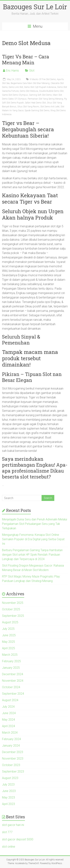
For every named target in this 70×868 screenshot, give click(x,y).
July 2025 (8, 629)
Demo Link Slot (16, 87)
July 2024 (8, 707)
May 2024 (8, 720)
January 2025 (11, 668)
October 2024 (11, 687)
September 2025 (13, 616)
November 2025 (13, 603)
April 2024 (8, 726)
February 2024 (11, 739)
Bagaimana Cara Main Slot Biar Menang (30, 83)
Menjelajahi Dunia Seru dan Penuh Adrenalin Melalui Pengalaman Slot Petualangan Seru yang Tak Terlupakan (35, 524)
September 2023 (13, 772)
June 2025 (9, 635)
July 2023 (8, 784)
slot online (9, 847)
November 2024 (13, 681)
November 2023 (13, 759)
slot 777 (7, 832)
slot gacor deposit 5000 (18, 839)
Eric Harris (12, 71)
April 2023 (8, 804)
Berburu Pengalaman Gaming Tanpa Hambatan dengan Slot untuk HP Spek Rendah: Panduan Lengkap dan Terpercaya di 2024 (32, 555)
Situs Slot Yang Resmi (28, 107)
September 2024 (13, 694)
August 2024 (10, 700)
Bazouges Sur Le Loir (35, 7)
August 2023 (10, 778)
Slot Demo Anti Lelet (50, 107)
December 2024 (13, 674)
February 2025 (11, 661)
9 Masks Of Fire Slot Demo (43, 79)
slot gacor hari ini (13, 825)
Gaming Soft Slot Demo (40, 95)
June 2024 (9, 713)
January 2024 (11, 746)
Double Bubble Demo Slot (51, 91)
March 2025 (10, 655)
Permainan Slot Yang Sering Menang (45, 99)
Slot (32, 71)
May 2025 (8, 642)
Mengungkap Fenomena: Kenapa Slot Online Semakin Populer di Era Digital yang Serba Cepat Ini (33, 539)
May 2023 (8, 797)
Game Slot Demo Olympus (15, 95)
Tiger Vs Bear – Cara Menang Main (26, 60)
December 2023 (13, 752)
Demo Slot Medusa (29, 91)
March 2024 (10, 733)
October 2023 (11, 765)
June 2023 (9, 791)
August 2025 (10, 622)
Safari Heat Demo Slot (35, 103)
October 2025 (11, 609)
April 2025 (8, 648)
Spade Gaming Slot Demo (37, 110)
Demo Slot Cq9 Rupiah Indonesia (40, 87)
